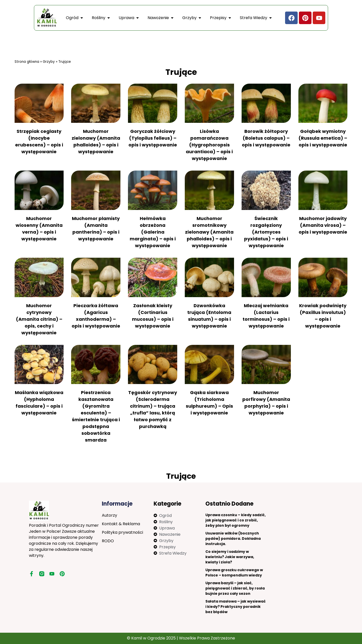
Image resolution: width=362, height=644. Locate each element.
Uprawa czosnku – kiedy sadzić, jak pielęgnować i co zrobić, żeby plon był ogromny (236, 520)
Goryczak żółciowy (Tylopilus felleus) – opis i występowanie (153, 138)
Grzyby (49, 62)
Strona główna (27, 62)
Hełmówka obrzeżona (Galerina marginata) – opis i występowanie (153, 232)
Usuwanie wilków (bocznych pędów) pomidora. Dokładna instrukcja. (233, 539)
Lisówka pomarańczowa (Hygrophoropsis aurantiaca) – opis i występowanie (209, 145)
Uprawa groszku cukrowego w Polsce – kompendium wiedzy (234, 573)
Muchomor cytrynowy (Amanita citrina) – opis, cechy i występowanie (39, 319)
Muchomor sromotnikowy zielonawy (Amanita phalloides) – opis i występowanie (209, 232)
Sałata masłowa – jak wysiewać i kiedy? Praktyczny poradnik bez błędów (236, 607)
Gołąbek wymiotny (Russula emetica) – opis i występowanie (323, 138)
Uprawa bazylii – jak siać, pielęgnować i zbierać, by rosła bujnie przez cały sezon (235, 588)
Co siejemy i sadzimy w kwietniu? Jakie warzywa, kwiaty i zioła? (230, 557)
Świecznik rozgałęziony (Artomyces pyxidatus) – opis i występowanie (266, 232)
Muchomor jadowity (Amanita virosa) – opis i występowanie (323, 225)
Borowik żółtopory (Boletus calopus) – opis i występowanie (266, 138)
